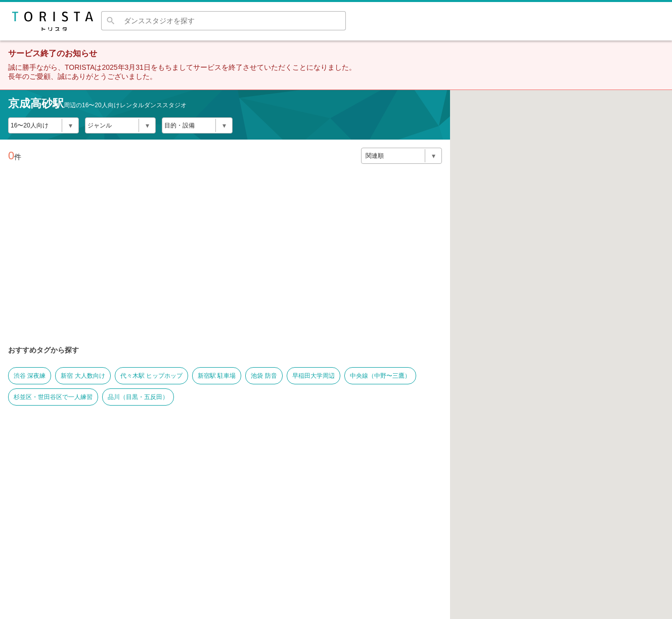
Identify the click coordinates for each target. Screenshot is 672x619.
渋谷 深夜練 (30, 376)
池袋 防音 (264, 376)
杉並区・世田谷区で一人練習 (53, 397)
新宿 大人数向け (83, 376)
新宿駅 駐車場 (217, 376)
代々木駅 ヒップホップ (151, 376)
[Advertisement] (225, 267)
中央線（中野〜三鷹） (380, 376)
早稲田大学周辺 (313, 376)
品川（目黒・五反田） (138, 397)
